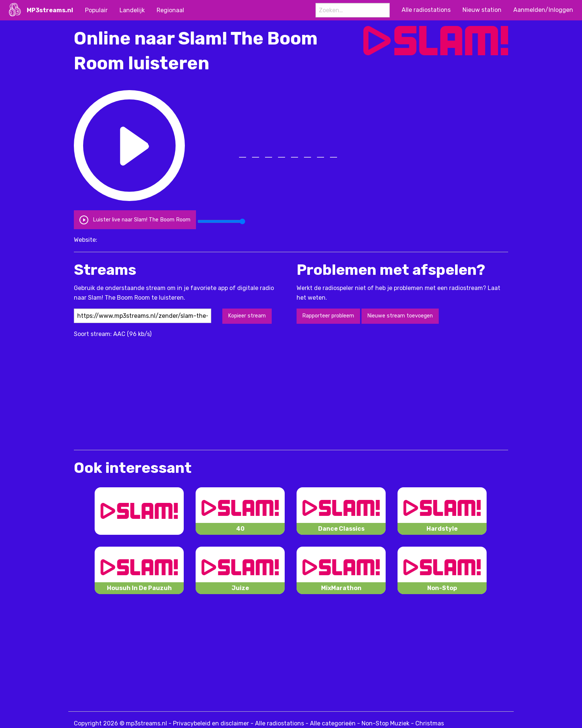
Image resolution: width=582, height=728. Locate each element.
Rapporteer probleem (328, 316)
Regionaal (170, 10)
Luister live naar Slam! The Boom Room (135, 219)
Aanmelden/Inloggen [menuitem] (543, 10)
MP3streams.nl (50, 10)
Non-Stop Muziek (385, 723)
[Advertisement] (209, 391)
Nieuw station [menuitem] (482, 10)
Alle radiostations (279, 723)
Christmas (430, 723)
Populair (96, 10)
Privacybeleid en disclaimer (211, 723)
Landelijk (132, 10)
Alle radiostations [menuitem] (426, 10)
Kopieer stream (247, 316)
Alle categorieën (333, 723)
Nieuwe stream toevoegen (400, 316)
